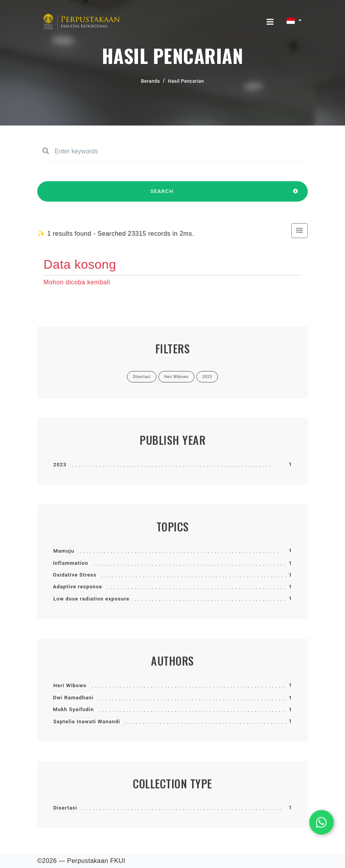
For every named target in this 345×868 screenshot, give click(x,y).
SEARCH (162, 195)
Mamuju (64, 551)
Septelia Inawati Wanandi (87, 722)
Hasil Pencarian (186, 81)
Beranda (151, 81)
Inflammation (71, 563)
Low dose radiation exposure (91, 599)
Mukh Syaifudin (73, 709)
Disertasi (65, 808)
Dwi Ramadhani (73, 698)
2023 (60, 465)
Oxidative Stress (75, 575)
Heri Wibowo (70, 685)
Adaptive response (78, 587)
